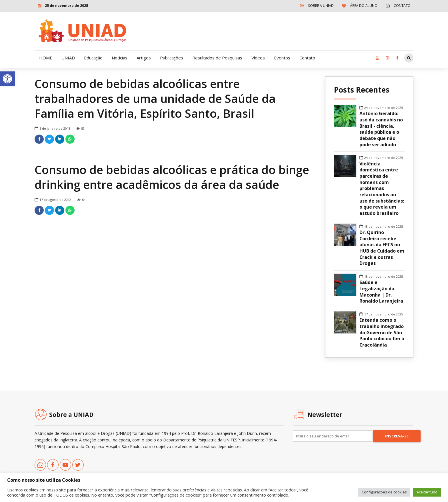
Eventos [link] (282, 58)
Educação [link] (93, 58)
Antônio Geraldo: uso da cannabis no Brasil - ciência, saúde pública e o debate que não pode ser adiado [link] (381, 129)
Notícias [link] (120, 58)
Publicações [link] (172, 58)
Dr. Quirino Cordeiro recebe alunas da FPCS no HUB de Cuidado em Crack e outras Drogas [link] (382, 248)
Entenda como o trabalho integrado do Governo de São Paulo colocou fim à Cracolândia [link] (382, 333)
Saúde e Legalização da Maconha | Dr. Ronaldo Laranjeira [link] (381, 292)
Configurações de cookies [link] (384, 492)
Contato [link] (307, 58)
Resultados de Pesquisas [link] (217, 58)
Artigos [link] (144, 58)
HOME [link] (46, 58)
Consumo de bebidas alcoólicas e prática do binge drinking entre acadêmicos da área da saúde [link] (172, 177)
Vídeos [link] (258, 58)
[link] (7, 79)
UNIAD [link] (68, 58)
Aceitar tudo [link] (427, 492)
